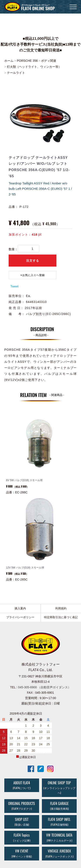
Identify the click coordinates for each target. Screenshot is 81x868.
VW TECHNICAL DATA (59, 837)
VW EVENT (22, 853)
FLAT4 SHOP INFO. (59, 822)
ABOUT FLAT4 (22, 785)
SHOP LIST (22, 822)
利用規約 (61, 608)
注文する (33, 261)
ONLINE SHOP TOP (59, 788)
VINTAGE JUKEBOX (59, 853)
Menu (73, 5)
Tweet (14, 286)
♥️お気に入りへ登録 (33, 275)
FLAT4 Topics (22, 837)
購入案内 (20, 608)
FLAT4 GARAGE (59, 806)
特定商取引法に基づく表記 (61, 617)
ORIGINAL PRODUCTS (22, 806)
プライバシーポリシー (20, 617)
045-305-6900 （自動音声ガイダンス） (44, 687)
